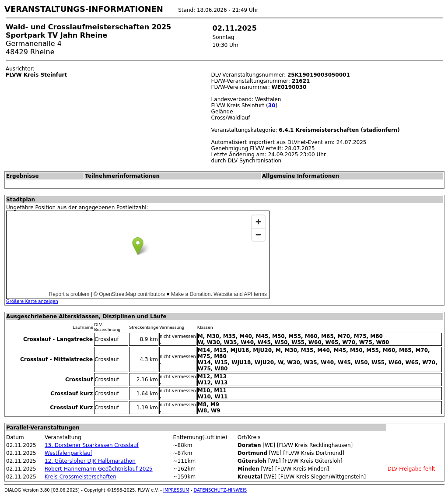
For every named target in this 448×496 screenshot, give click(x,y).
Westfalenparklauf (68, 453)
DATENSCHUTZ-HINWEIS (220, 490)
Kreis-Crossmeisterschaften (80, 477)
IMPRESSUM (176, 490)
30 (272, 106)
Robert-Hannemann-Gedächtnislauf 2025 (99, 469)
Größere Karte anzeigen (32, 301)
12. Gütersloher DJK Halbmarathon (90, 461)
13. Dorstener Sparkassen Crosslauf (92, 445)
